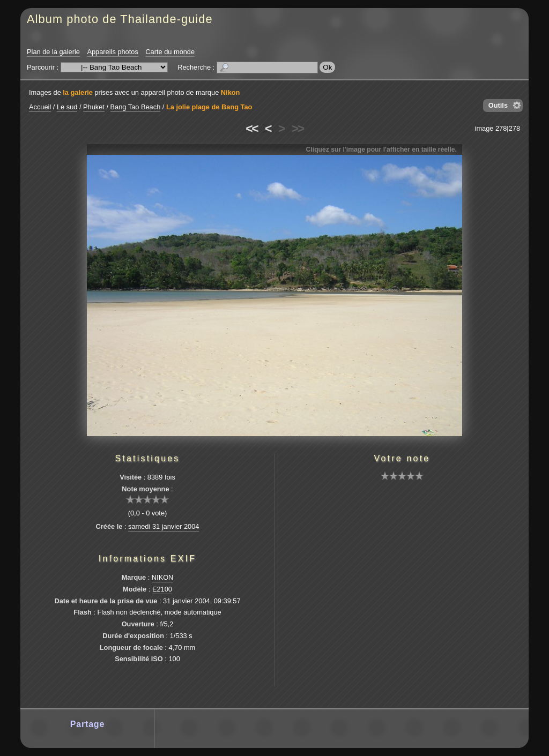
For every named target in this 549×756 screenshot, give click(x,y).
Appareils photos (112, 52)
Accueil (40, 107)
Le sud (67, 107)
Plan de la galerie (53, 52)
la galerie (78, 92)
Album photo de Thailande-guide (120, 19)
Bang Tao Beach (136, 107)
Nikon (231, 92)
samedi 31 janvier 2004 (164, 526)
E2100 (162, 589)
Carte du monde (170, 52)
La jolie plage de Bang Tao (209, 107)
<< (251, 129)
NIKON (163, 577)
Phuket (94, 107)
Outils (498, 105)
